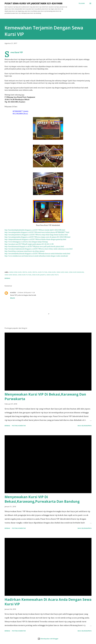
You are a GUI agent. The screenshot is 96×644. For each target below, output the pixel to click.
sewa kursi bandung (76, 272)
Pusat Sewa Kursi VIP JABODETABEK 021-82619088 (34, 3)
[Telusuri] (82, 3)
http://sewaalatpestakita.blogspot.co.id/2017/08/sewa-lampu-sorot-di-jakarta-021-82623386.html (38, 237)
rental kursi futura (40, 272)
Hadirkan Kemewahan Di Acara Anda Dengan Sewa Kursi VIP (48, 602)
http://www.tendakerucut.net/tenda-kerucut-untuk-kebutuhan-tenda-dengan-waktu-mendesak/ (36, 256)
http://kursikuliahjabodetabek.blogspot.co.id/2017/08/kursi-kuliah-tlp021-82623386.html (35, 230)
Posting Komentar (19, 426)
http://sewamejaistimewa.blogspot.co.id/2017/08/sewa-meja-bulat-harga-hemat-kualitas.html (36, 235)
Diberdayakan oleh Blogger (48, 639)
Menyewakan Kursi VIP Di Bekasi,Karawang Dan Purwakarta (45, 397)
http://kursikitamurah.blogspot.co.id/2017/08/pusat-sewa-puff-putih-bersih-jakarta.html (34, 246)
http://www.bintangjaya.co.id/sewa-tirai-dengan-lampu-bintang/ (26, 242)
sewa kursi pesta (53, 275)
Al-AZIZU (13, 292)
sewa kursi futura (25, 275)
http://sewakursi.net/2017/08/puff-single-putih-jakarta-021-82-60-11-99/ (29, 244)
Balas (13, 298)
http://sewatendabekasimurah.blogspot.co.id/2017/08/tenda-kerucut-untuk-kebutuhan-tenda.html (37, 254)
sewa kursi (52, 272)
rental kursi (27, 272)
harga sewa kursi (15, 272)
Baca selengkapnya (85, 426)
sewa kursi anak (62, 272)
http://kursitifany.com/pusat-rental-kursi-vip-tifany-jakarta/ (25, 251)
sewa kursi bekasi (11, 275)
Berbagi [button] (7, 278)
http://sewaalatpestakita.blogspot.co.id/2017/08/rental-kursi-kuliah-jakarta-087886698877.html (37, 232)
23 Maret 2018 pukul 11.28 (26, 292)
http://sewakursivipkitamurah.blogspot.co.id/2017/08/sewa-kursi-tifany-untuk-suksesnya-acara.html (39, 249)
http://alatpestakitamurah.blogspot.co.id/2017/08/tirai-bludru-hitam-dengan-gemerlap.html (35, 239)
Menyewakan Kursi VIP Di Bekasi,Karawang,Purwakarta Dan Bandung (42, 499)
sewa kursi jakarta (39, 275)
